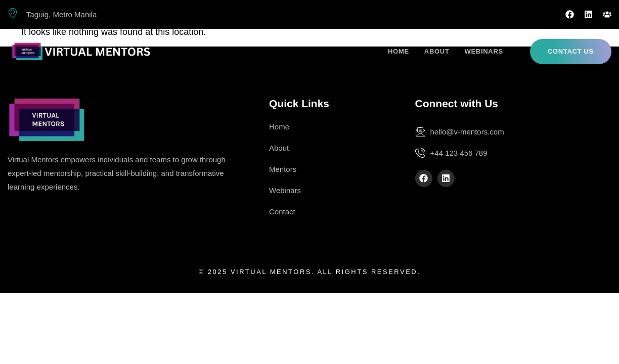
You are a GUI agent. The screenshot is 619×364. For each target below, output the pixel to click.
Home (399, 51)
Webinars (484, 51)
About (437, 51)
